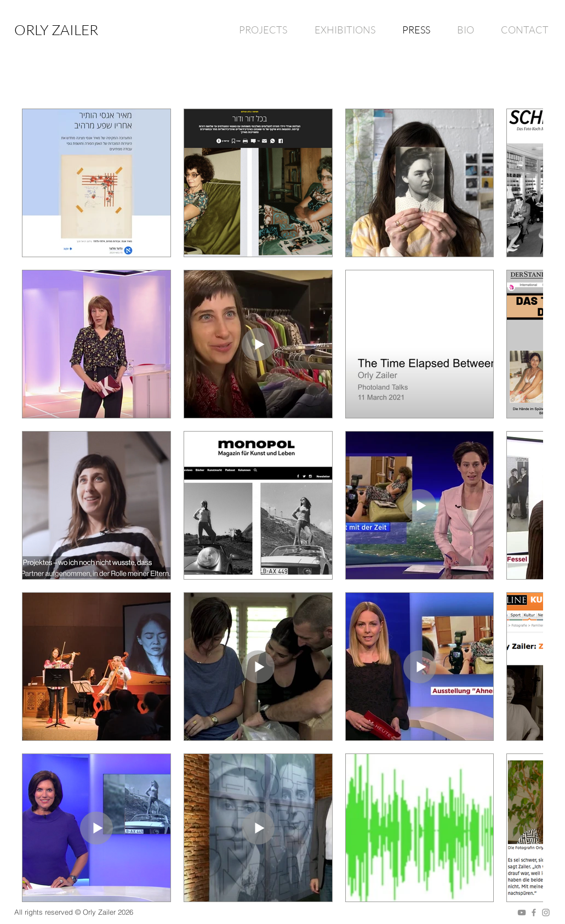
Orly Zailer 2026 (108, 912)
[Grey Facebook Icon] (534, 912)
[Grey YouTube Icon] (522, 912)
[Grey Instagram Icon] (546, 912)
